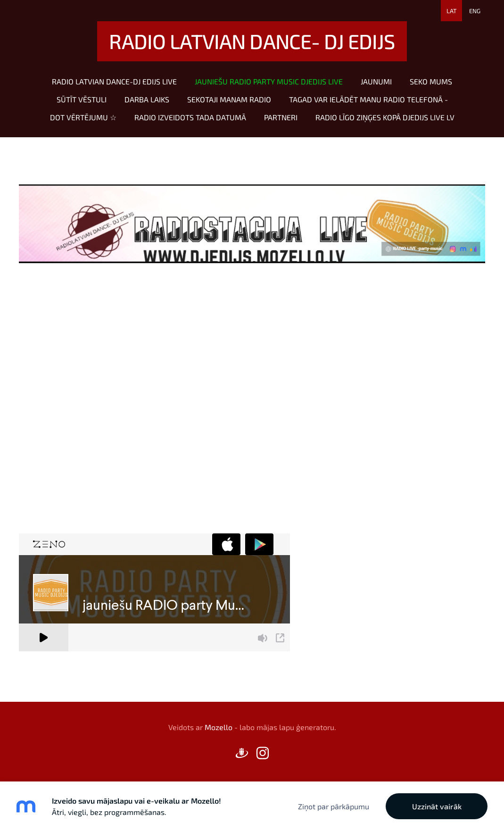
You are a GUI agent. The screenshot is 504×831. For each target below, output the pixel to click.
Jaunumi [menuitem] (376, 81)
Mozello (219, 727)
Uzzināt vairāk (437, 806)
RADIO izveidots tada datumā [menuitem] (190, 117)
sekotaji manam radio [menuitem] (229, 99)
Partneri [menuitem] (281, 117)
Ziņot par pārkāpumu (334, 806)
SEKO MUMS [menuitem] (431, 81)
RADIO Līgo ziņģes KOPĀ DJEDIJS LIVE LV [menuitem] (385, 117)
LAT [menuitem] (452, 11)
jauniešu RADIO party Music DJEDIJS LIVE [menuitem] (269, 81)
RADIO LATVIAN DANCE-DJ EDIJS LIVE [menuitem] (114, 81)
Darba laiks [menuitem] (147, 99)
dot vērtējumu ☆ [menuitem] (83, 117)
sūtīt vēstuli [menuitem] (82, 99)
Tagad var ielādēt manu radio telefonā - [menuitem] (368, 99)
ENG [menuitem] (475, 11)
